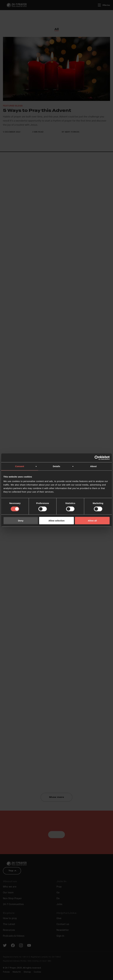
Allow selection (56, 521)
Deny (21, 521)
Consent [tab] (20, 466)
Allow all (92, 521)
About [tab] (93, 466)
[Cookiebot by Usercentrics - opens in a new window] (97, 458)
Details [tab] (56, 466)
